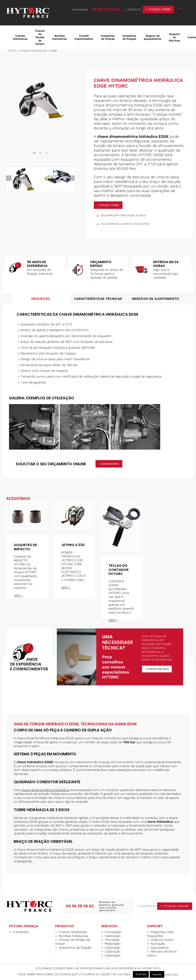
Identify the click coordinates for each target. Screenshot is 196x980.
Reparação (113, 944)
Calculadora (160, 948)
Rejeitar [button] (157, 974)
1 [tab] (34, 153)
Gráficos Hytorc (162, 940)
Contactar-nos (158, 669)
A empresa (80, 9)
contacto (134, 10)
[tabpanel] (40, 100)
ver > (18, 595)
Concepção (113, 932)
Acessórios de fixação (108, 37)
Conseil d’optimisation (84, 37)
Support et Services (174, 37)
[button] (182, 9)
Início (13, 51)
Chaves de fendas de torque (40, 37)
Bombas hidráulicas (60, 37)
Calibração (113, 936)
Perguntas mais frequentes (160, 934)
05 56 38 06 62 (106, 10)
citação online (160, 9)
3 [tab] (47, 153)
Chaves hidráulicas (20, 37)
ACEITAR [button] (141, 974)
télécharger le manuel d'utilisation (123, 224)
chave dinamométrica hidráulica (45, 790)
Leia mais (171, 974)
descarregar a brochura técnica (121, 215)
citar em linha (110, 464)
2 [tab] (40, 153)
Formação (112, 940)
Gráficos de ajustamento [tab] (155, 299)
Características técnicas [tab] (98, 299)
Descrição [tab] (41, 299)
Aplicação (158, 944)
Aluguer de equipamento (152, 37)
